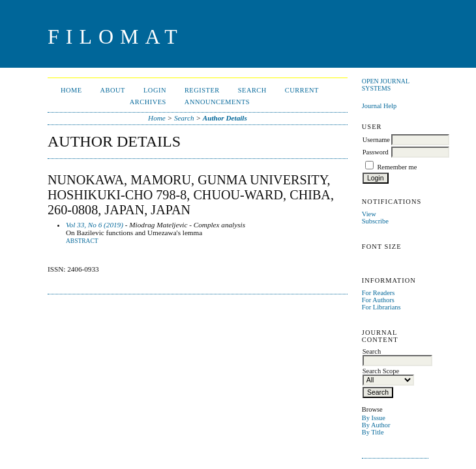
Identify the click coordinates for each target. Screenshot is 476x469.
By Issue (374, 418)
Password (376, 152)
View (369, 214)
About (113, 90)
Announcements (217, 102)
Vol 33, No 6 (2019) (95, 225)
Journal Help (379, 106)
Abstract (82, 241)
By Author (376, 425)
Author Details (225, 118)
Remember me (397, 167)
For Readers (379, 293)
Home (71, 90)
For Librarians (381, 307)
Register (202, 90)
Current (302, 90)
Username (376, 140)
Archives (148, 102)
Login (155, 90)
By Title (373, 432)
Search (252, 90)
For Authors (378, 300)
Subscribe (375, 221)
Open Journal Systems (386, 85)
